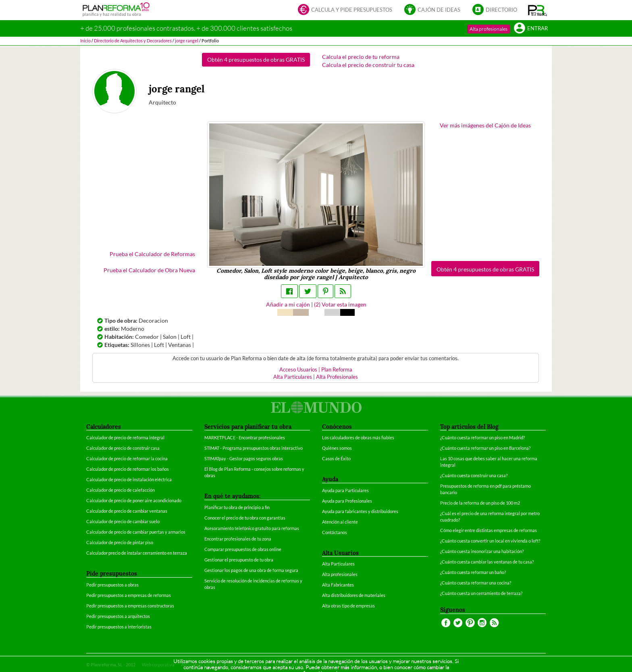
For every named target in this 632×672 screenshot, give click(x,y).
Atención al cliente (340, 522)
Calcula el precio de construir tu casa (368, 65)
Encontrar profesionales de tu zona (238, 539)
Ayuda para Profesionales (347, 501)
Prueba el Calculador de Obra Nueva (149, 270)
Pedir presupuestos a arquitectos (118, 616)
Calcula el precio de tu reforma (361, 57)
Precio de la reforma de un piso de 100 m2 (480, 503)
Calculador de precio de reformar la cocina (127, 458)
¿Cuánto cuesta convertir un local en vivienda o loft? (490, 541)
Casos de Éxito (336, 458)
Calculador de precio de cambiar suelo (123, 521)
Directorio (495, 10)
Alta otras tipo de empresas (348, 606)
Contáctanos (335, 532)
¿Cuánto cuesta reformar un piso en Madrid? (482, 437)
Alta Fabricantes (338, 585)
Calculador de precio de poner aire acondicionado (134, 500)
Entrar (531, 29)
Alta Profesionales (337, 377)
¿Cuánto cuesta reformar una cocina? (476, 583)
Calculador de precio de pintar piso (120, 542)
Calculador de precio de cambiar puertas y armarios (136, 532)
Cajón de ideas (432, 10)
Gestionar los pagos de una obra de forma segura (251, 570)
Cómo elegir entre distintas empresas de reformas (489, 530)
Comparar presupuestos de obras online (243, 549)
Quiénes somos (337, 448)
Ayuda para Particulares (345, 490)
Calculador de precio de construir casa (123, 448)
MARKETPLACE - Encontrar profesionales (245, 437)
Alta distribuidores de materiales (354, 595)
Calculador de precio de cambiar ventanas (127, 511)
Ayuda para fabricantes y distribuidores (360, 511)
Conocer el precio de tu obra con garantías (245, 518)
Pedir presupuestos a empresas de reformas (129, 595)
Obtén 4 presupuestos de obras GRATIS (256, 59)
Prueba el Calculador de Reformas (152, 254)
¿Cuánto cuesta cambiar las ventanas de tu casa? (487, 562)
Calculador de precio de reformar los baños (128, 469)
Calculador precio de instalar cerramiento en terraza (137, 553)
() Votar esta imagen (340, 304)
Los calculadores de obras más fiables (358, 437)
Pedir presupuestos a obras (112, 585)
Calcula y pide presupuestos (345, 10)
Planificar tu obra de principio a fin (237, 507)
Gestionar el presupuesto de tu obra (239, 560)
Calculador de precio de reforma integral (125, 437)
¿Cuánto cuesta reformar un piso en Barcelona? (485, 448)
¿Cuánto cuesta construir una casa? (474, 475)
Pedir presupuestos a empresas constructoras (130, 606)
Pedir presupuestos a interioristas (119, 627)
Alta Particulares (293, 377)
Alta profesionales (489, 29)
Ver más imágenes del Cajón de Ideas (485, 125)
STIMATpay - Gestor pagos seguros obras (244, 458)
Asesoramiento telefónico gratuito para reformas (252, 528)
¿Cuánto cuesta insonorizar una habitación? (482, 551)
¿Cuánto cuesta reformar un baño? (473, 572)
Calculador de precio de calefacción (121, 490)
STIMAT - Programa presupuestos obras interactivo (254, 448)
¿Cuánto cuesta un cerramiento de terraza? (481, 593)
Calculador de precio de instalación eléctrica (129, 479)
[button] (537, 10)
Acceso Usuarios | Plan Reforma (316, 370)
